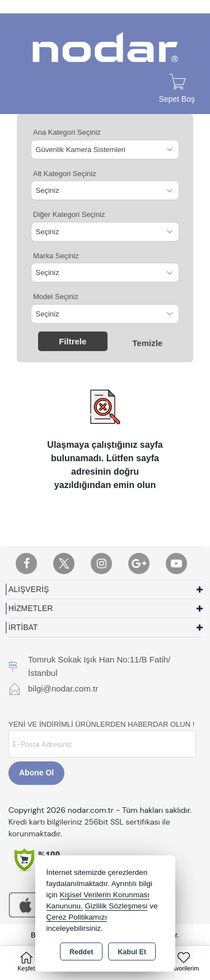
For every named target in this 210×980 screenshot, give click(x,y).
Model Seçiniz (56, 297)
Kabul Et (132, 952)
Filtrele (73, 341)
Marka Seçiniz (56, 256)
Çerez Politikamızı (77, 917)
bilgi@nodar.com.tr (63, 688)
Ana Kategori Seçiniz (67, 132)
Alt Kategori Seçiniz (65, 174)
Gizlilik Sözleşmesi (116, 906)
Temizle (147, 343)
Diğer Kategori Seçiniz (69, 214)
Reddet (81, 952)
